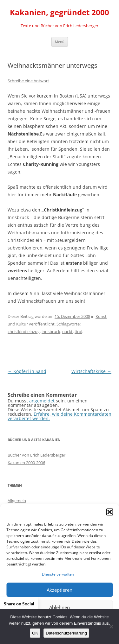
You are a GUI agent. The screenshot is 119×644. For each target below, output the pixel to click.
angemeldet (42, 401)
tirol (78, 331)
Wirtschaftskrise (91, 371)
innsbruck (51, 331)
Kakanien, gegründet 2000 (60, 13)
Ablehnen (60, 607)
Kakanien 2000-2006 (26, 463)
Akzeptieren (60, 590)
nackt (67, 331)
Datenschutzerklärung (66, 633)
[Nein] (111, 627)
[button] (109, 512)
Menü (60, 42)
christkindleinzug (24, 331)
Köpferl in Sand (27, 371)
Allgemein (17, 501)
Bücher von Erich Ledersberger (36, 455)
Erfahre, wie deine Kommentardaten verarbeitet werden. (60, 416)
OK (35, 633)
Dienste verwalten (58, 574)
